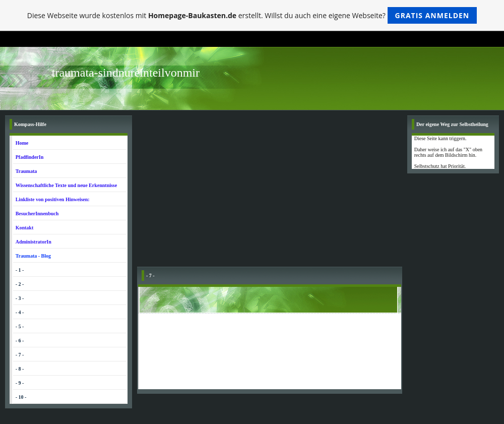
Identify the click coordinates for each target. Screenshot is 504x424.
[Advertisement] (270, 191)
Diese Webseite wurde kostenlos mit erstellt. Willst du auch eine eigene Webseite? (252, 15)
